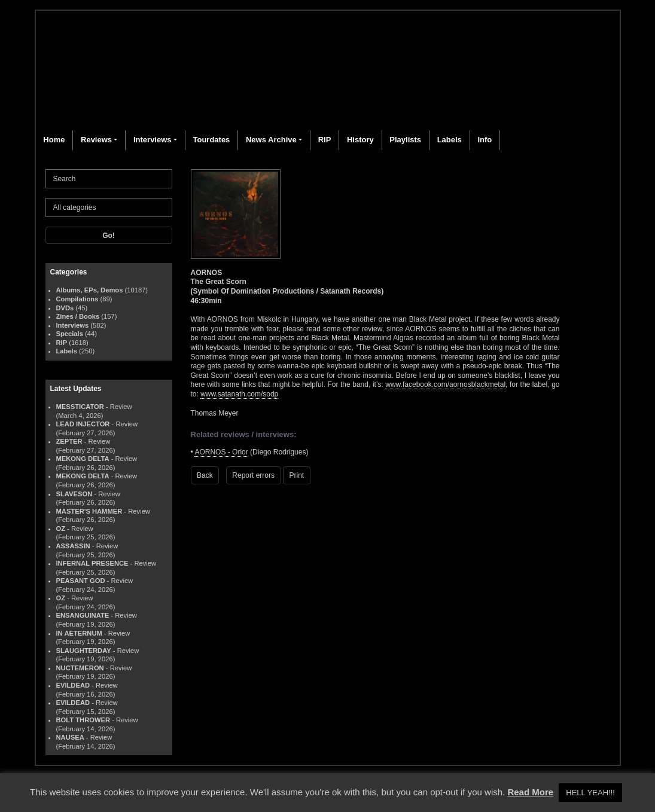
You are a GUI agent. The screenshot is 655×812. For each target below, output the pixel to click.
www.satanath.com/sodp (239, 394)
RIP (325, 140)
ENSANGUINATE (83, 615)
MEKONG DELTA (83, 459)
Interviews (153, 140)
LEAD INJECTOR (83, 424)
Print (297, 475)
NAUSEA (70, 737)
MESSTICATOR (80, 407)
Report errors (253, 475)
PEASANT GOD (81, 581)
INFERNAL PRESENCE (92, 563)
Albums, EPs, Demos (90, 290)
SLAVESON (74, 494)
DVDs (65, 308)
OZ (61, 529)
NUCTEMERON (80, 668)
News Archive (271, 140)
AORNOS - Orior (221, 452)
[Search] (109, 179)
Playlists (405, 140)
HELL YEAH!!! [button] (590, 793)
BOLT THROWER (83, 720)
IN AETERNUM (79, 633)
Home (54, 140)
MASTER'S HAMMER (89, 511)
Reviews (96, 140)
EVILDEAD (73, 685)
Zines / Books (78, 316)
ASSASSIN (73, 546)
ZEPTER (69, 441)
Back (205, 475)
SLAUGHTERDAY (84, 651)
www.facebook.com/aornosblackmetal (445, 384)
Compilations (77, 299)
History (360, 140)
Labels (450, 140)
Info (485, 140)
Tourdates (211, 140)
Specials (70, 334)
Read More (530, 792)
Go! (109, 236)
